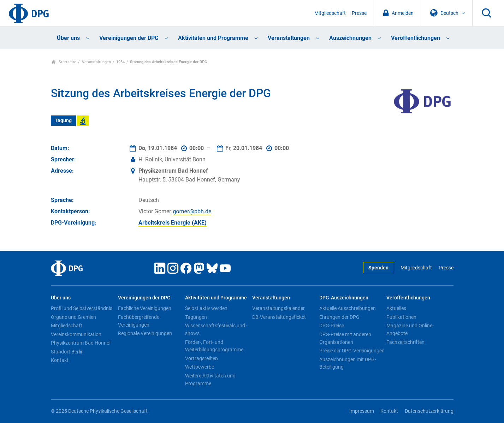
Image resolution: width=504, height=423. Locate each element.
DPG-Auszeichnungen (344, 298)
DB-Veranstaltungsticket (279, 317)
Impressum (362, 411)
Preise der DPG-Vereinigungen (352, 351)
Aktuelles (396, 308)
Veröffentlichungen (416, 38)
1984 (120, 62)
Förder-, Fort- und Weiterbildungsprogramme (214, 346)
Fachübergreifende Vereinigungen (139, 321)
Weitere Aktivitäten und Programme (210, 380)
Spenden (378, 268)
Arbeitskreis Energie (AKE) (173, 223)
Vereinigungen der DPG (129, 38)
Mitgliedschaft (330, 13)
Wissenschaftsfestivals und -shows (216, 329)
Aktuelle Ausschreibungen (348, 308)
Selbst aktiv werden (206, 308)
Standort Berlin (67, 352)
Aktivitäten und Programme (213, 38)
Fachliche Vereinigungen (145, 308)
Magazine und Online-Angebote (410, 329)
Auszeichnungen (350, 38)
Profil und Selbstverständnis (82, 308)
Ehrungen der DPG (339, 317)
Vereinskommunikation (76, 334)
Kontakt (60, 360)
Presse (359, 13)
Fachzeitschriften (405, 342)
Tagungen (196, 317)
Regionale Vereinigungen (145, 333)
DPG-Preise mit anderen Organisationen (345, 338)
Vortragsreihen (201, 358)
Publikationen (401, 317)
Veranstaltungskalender (278, 308)
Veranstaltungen (289, 38)
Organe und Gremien (73, 317)
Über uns (68, 38)
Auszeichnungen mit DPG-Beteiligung (348, 363)
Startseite (64, 62)
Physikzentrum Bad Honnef (81, 343)
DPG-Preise (332, 326)
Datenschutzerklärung (429, 411)
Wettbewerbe (200, 367)
